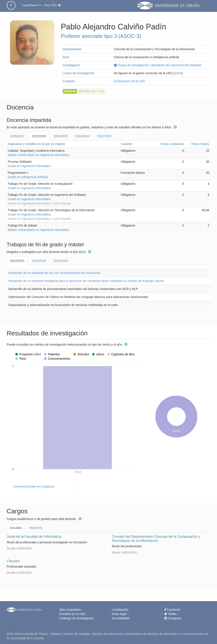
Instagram (173, 618)
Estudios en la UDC (72, 614)
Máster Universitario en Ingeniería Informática (38, 155)
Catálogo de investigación (77, 618)
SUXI (178, 73)
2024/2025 (61, 136)
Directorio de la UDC (130, 81)
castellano (32, 5)
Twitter (171, 614)
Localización (120, 610)
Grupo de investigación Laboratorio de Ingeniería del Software (158, 65)
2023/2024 (82, 136)
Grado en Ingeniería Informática (29, 166)
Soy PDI (53, 5)
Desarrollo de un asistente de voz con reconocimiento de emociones (54, 273)
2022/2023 (104, 136)
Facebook (172, 610)
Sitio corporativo (70, 610)
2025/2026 (39, 136)
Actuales (16, 528)
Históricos (36, 528)
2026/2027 (17, 136)
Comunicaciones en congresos (34, 486)
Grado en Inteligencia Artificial (28, 177)
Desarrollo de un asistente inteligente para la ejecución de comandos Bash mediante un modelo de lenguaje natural (86, 281)
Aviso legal (119, 614)
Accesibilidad (121, 618)
